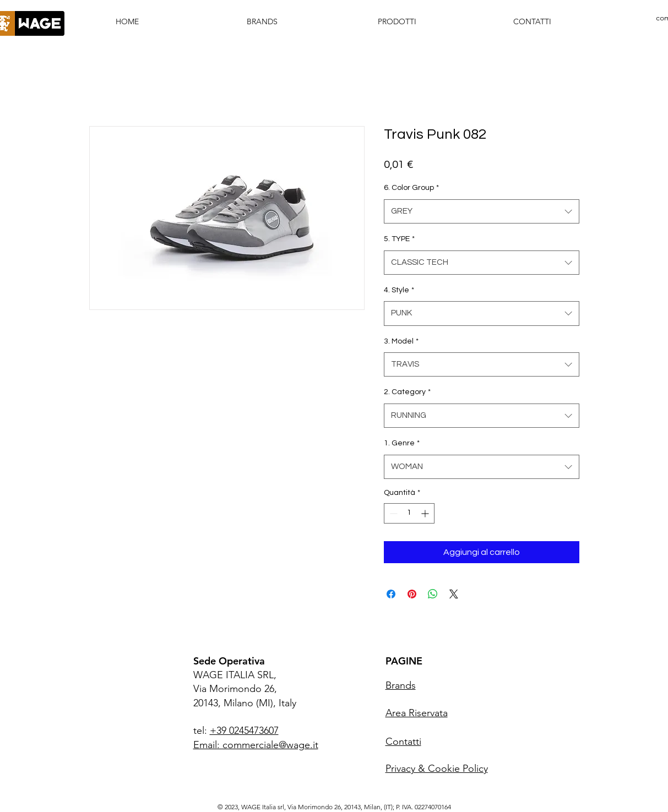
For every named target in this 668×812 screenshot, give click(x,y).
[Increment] (426, 513)
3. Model (401, 341)
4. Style (399, 290)
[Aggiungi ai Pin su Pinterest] (412, 594)
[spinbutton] (409, 513)
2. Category (407, 392)
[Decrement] (392, 513)
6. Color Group (411, 188)
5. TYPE (399, 239)
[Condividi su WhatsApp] (433, 594)
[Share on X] (454, 594)
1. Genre (402, 443)
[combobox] (482, 211)
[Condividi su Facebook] (391, 594)
